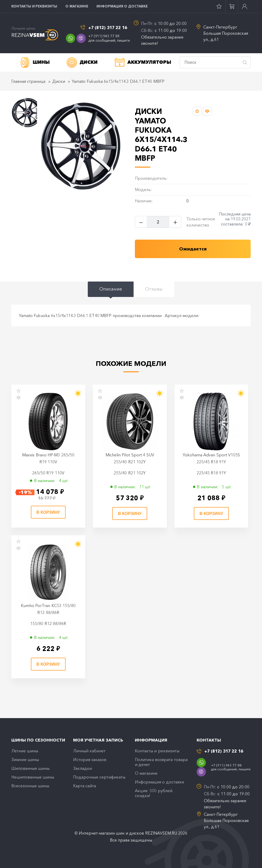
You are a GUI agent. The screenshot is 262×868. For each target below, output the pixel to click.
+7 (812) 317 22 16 (108, 28)
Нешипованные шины (33, 777)
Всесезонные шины (30, 786)
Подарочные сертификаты (99, 777)
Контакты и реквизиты (34, 6)
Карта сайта (85, 786)
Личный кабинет (89, 751)
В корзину (48, 512)
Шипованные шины (30, 768)
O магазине (77, 6)
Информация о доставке (122, 6)
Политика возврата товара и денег (161, 762)
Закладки (82, 768)
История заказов (90, 759)
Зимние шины (25, 759)
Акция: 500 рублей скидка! (154, 793)
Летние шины (25, 751)
